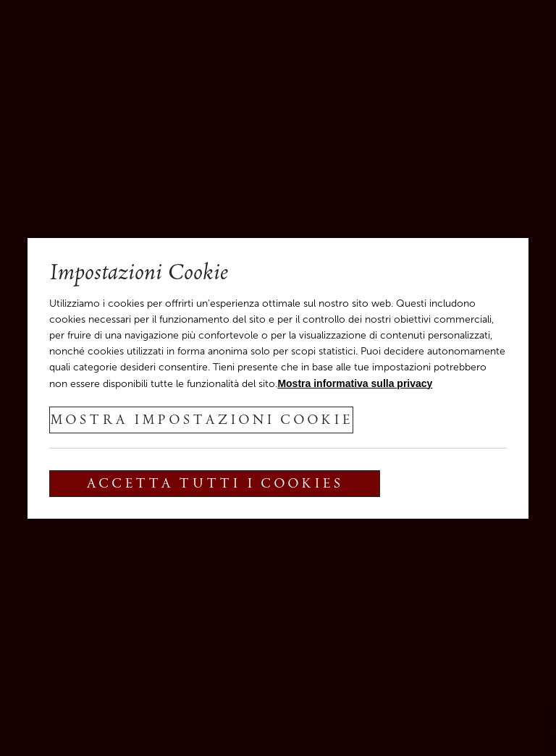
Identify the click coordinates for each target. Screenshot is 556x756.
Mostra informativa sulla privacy (355, 383)
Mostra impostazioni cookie (201, 421)
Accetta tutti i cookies (215, 485)
